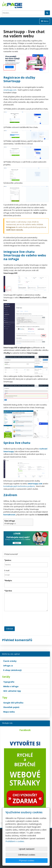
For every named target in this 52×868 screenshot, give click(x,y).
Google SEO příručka (13, 703)
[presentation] (25, 619)
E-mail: (7, 570)
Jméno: (8, 560)
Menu (45, 21)
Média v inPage (11, 686)
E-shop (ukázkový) (12, 670)
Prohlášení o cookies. (15, 841)
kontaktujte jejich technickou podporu (19, 486)
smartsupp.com (10, 90)
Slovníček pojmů (11, 707)
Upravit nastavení (27, 849)
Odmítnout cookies (27, 855)
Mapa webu (9, 712)
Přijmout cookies (27, 860)
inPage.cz (8, 666)
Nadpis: (8, 580)
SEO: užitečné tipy (12, 691)
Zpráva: (8, 591)
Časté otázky (10, 661)
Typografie (9, 682)
